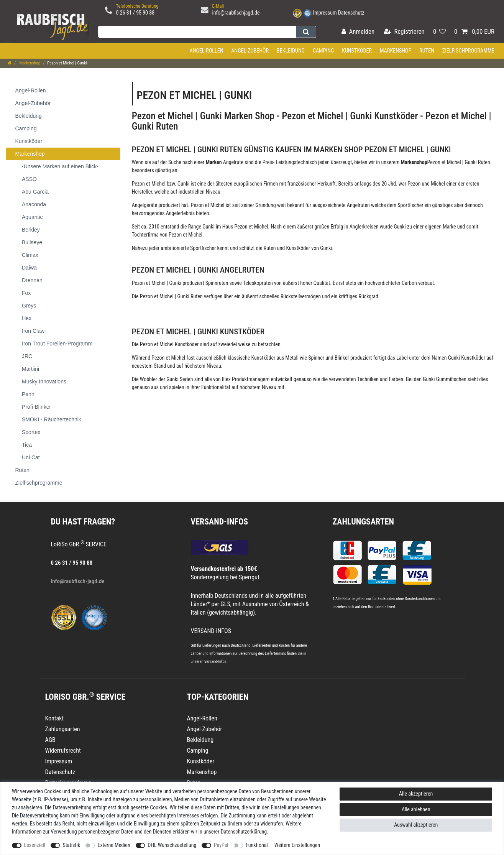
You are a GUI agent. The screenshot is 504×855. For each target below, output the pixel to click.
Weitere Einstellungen (297, 845)
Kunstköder (357, 51)
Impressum (325, 13)
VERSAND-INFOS (220, 522)
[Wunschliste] (439, 32)
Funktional (257, 845)
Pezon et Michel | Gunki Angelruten (198, 270)
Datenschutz (351, 13)
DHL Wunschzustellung (172, 845)
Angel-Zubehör (250, 51)
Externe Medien (114, 845)
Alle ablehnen (416, 809)
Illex (226, 379)
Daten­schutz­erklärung (244, 832)
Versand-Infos (215, 662)
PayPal (221, 845)
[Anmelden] (358, 32)
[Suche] (306, 32)
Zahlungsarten (363, 522)
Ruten (427, 51)
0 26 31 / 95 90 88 (135, 13)
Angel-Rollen (207, 51)
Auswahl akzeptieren (416, 825)
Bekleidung (291, 51)
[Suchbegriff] (197, 32)
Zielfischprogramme (468, 51)
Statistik (71, 845)
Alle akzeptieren (416, 794)
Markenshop (396, 51)
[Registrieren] (404, 32)
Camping (323, 51)
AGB (50, 740)
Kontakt (55, 718)
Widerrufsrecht (63, 751)
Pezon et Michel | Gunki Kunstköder (198, 332)
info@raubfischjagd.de (236, 13)
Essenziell (35, 845)
